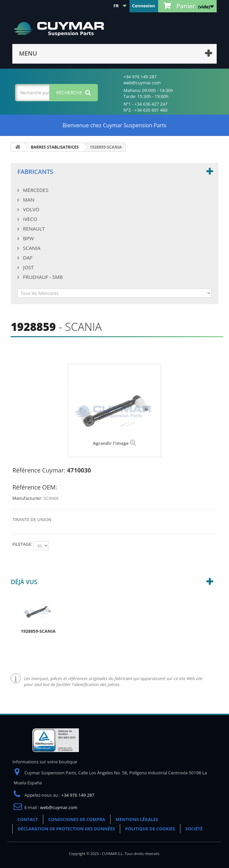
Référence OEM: (35, 487)
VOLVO (30, 209)
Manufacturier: (27, 498)
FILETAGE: (23, 544)
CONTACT (28, 819)
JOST (28, 267)
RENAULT (33, 229)
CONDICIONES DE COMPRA (77, 819)
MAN (28, 200)
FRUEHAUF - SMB (42, 277)
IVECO (29, 219)
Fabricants (35, 172)
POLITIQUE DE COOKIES (150, 829)
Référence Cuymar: (39, 470)
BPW (28, 238)
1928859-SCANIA (38, 631)
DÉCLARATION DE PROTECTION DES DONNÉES (66, 829)
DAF (27, 258)
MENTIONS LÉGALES (137, 819)
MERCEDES (35, 190)
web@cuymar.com (59, 807)
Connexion (144, 6)
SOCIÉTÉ (194, 829)
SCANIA (31, 248)
